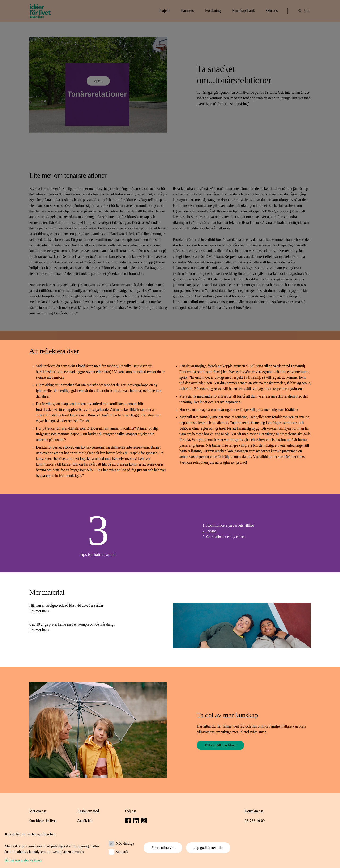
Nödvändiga (125, 843)
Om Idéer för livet (43, 821)
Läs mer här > (40, 611)
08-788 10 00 (255, 821)
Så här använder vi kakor (24, 860)
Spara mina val (163, 848)
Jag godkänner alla (208, 848)
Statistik (122, 852)
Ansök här (85, 821)
